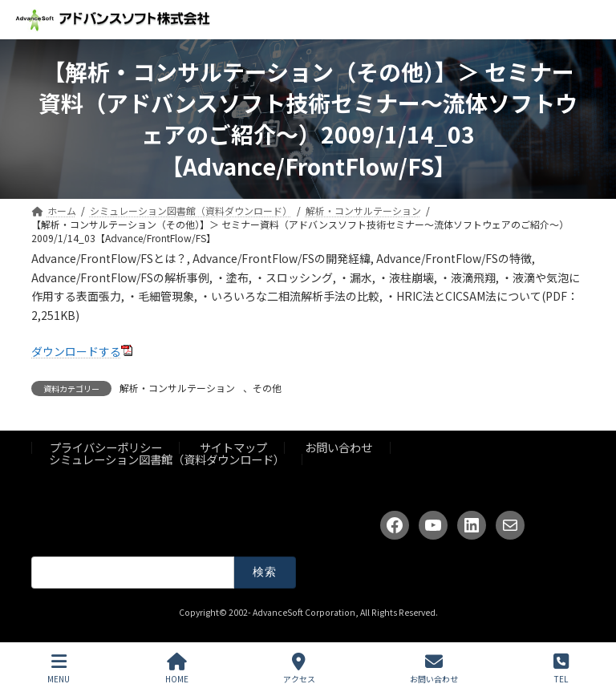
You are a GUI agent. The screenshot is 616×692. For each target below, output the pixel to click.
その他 (267, 388)
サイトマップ (233, 447)
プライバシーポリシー (106, 447)
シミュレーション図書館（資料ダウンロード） (167, 458)
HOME (177, 668)
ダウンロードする (76, 351)
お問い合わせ (338, 447)
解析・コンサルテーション (177, 388)
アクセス (299, 668)
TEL (561, 668)
